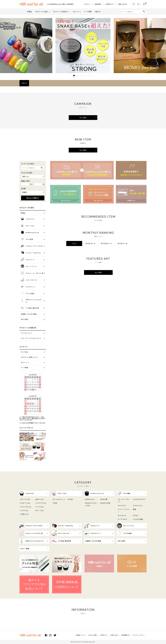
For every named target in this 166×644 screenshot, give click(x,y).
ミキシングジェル (26, 507)
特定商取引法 (126, 635)
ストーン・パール (29, 267)
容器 (134, 509)
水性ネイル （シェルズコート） (32, 301)
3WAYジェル (40, 499)
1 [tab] (74, 76)
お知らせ (98, 12)
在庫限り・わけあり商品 (29, 314)
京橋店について (81, 635)
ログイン (87, 4)
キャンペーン (77, 12)
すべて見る (24, 352)
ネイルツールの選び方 (60, 12)
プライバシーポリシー (139, 635)
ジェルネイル (27, 219)
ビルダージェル (25, 503)
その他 (55, 503)
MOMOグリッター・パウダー (92, 504)
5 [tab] (88, 76)
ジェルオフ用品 (138, 519)
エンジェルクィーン (59, 499)
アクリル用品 (28, 294)
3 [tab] (81, 76)
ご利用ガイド (109, 4)
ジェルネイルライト (139, 499)
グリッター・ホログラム (31, 253)
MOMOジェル (90, 499)
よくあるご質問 (92, 635)
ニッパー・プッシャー (124, 511)
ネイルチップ (122, 516)
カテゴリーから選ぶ (42, 12)
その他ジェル (24, 514)
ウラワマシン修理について (29, 357)
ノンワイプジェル (41, 503)
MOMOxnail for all (30, 233)
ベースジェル (40, 507)
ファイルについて (26, 333)
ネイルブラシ (122, 506)
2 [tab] (78, 76)
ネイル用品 (27, 239)
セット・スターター (29, 280)
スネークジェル (25, 499)
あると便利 (25, 319)
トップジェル (24, 510)
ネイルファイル (138, 506)
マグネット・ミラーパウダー (32, 246)
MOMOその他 (105, 503)
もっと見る (83, 118)
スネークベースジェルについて (31, 338)
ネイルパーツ (28, 260)
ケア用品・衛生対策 (30, 308)
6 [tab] (92, 76)
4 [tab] (85, 76)
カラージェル (28, 226)
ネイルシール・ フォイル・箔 (32, 273)
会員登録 (98, 4)
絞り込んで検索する (33, 198)
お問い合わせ (122, 4)
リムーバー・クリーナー (124, 501)
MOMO (70, 499)
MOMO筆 (104, 499)
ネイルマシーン (28, 287)
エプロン (136, 516)
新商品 (30, 12)
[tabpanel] (83, 46)
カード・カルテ (122, 519)
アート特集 (88, 12)
